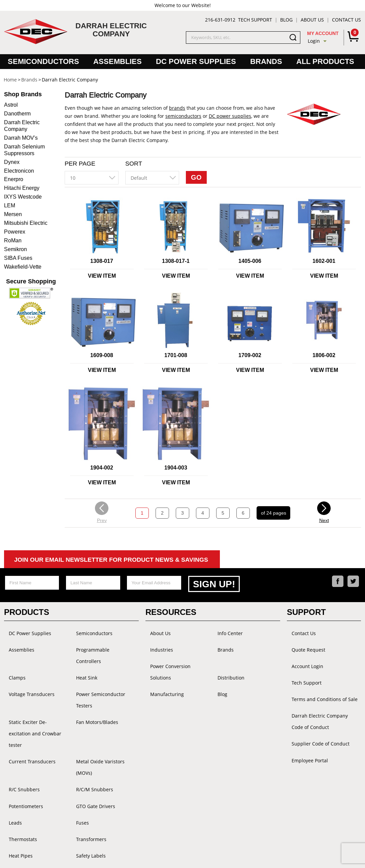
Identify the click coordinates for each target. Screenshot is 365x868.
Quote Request (304, 643)
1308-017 (102, 261)
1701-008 (176, 355)
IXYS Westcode (23, 197)
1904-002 (102, 468)
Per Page (80, 164)
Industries (157, 643)
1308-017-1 (176, 261)
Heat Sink (82, 656)
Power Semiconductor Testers (96, 676)
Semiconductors (43, 61)
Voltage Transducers (27, 670)
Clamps (12, 656)
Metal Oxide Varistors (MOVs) (104, 720)
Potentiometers (21, 747)
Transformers (87, 774)
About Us (312, 20)
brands (177, 108)
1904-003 (176, 468)
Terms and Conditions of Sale (320, 683)
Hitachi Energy (22, 188)
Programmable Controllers (101, 643)
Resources (171, 610)
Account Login (303, 656)
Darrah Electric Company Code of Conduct (321, 703)
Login (314, 41)
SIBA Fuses (18, 258)
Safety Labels (86, 787)
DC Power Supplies (196, 61)
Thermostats (18, 774)
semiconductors (183, 116)
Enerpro (14, 179)
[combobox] (92, 178)
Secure (31, 281)
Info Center (225, 630)
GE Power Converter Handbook (26, 806)
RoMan (13, 240)
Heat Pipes (16, 787)
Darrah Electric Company (22, 126)
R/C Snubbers (20, 733)
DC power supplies (230, 116)
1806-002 (324, 355)
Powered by (227, 856)
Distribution (226, 656)
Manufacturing (162, 670)
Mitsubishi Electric (26, 223)
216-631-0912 (220, 20)
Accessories (85, 801)
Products (27, 610)
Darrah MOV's (21, 138)
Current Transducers (27, 720)
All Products (325, 61)
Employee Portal (305, 735)
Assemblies (118, 61)
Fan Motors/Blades (92, 695)
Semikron (15, 249)
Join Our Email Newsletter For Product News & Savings (111, 560)
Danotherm (17, 114)
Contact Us (346, 20)
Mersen (13, 214)
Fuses (78, 760)
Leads (11, 760)
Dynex (12, 162)
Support (306, 610)
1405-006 (250, 261)
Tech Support (255, 20)
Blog (286, 20)
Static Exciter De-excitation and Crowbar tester (34, 701)
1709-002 (250, 355)
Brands (266, 61)
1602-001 (324, 261)
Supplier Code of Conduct (316, 722)
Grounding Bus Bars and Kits (37, 825)
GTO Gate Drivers (91, 747)
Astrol (11, 105)
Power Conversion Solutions (177, 656)
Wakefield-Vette (23, 267)
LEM (10, 205)
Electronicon (19, 171)
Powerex (15, 232)
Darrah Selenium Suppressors (24, 150)
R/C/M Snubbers (90, 733)
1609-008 (102, 355)
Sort (134, 164)
